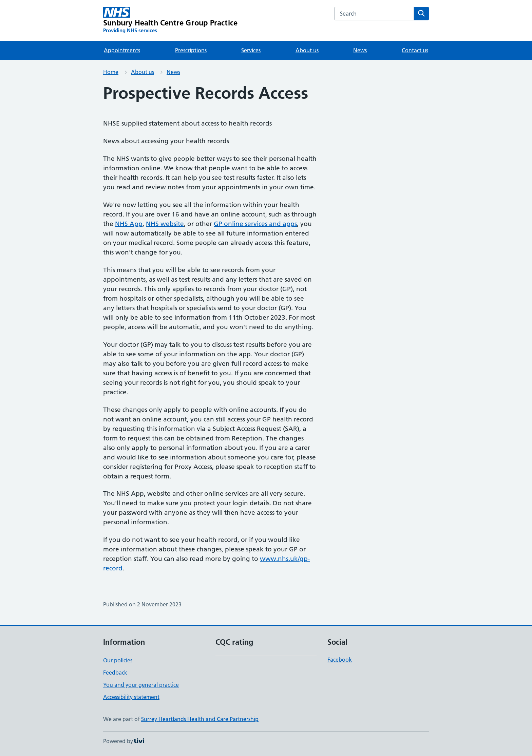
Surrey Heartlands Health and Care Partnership (200, 719)
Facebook (340, 660)
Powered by (124, 741)
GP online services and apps (255, 224)
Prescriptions (191, 50)
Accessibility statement (131, 697)
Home (111, 72)
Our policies (118, 660)
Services (251, 50)
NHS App (129, 224)
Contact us (415, 50)
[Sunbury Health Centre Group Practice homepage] (170, 20)
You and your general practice (141, 685)
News (360, 50)
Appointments (122, 50)
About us (307, 50)
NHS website (165, 224)
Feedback (115, 673)
